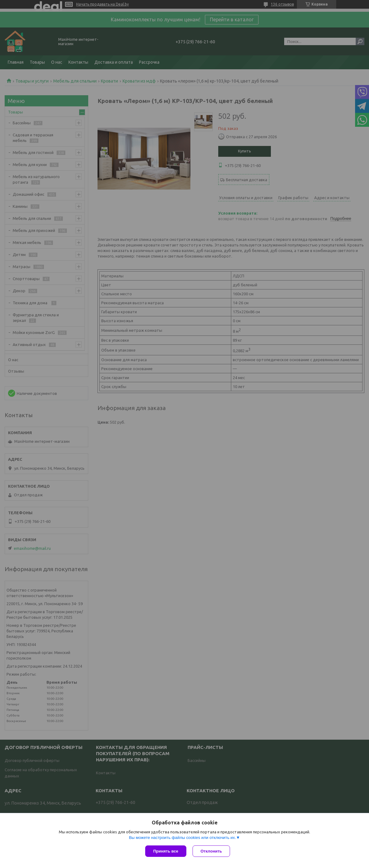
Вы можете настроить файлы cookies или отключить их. (182, 838)
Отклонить (211, 851)
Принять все (166, 851)
